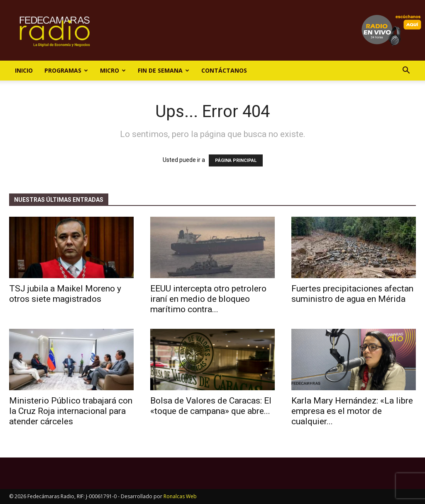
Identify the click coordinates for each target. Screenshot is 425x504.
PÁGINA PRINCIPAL (236, 160)
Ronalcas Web (180, 496)
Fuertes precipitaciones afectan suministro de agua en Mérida (352, 294)
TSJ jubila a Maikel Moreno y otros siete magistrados (65, 294)
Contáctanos (224, 70)
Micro (113, 70)
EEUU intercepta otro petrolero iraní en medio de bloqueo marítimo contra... (208, 299)
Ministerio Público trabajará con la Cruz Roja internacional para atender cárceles (71, 411)
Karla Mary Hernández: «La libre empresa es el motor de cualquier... (352, 411)
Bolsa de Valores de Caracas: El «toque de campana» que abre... (211, 406)
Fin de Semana (164, 70)
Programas (66, 70)
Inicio (24, 70)
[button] (406, 71)
